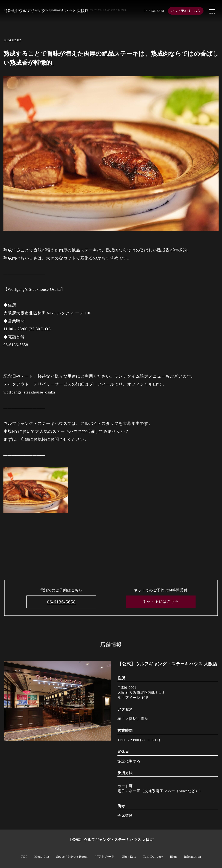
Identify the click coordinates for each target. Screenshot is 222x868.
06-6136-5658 (152, 11)
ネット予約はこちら (186, 11)
